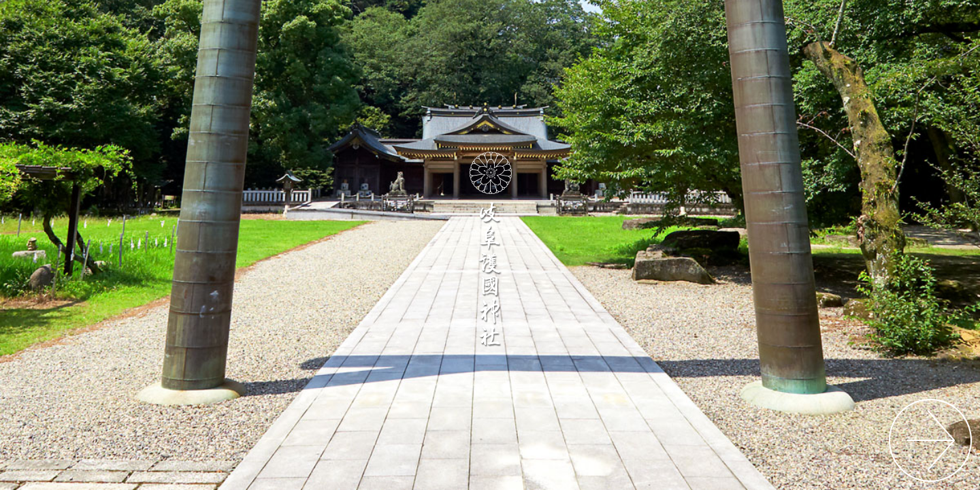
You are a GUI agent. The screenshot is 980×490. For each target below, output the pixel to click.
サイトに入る (931, 441)
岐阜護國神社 (490, 248)
